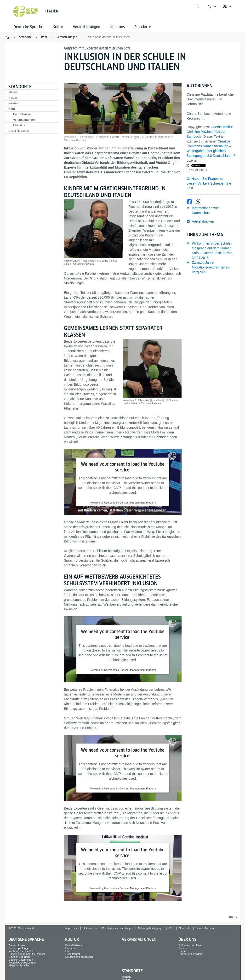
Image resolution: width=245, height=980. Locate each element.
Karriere (183, 951)
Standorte (143, 27)
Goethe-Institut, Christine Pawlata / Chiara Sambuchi (210, 132)
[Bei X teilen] (198, 202)
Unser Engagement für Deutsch (27, 954)
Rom (12, 109)
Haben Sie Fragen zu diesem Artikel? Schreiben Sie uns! (209, 183)
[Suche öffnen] (197, 6)
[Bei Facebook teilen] (189, 202)
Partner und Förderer (191, 954)
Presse (183, 948)
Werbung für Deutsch (21, 951)
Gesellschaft (73, 954)
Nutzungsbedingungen (151, 928)
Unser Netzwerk (19, 131)
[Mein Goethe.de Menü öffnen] (212, 6)
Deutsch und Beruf (20, 957)
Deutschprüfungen (19, 948)
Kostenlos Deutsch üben (23, 963)
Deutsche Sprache (28, 27)
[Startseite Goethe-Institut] (26, 11)
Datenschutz (90, 928)
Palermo (14, 103)
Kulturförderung (74, 945)
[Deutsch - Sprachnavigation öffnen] (227, 6)
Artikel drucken (203, 221)
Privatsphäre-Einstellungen (118, 928)
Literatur (70, 948)
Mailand (13, 92)
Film (68, 951)
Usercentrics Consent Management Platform (130, 503)
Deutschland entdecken (79, 957)
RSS (172, 928)
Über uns (117, 27)
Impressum (72, 928)
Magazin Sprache (19, 965)
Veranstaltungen (24, 120)
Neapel (13, 98)
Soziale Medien (205, 928)
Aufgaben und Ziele (190, 945)
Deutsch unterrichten (21, 960)
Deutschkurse (22, 114)
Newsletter (185, 928)
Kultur (58, 27)
